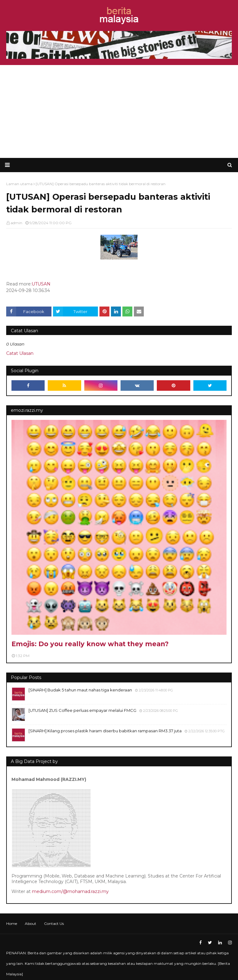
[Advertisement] (119, 111)
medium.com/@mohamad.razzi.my (70, 891)
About (31, 923)
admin (16, 223)
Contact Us (54, 923)
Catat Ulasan (20, 353)
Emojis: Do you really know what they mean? (90, 644)
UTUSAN (41, 284)
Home (12, 923)
